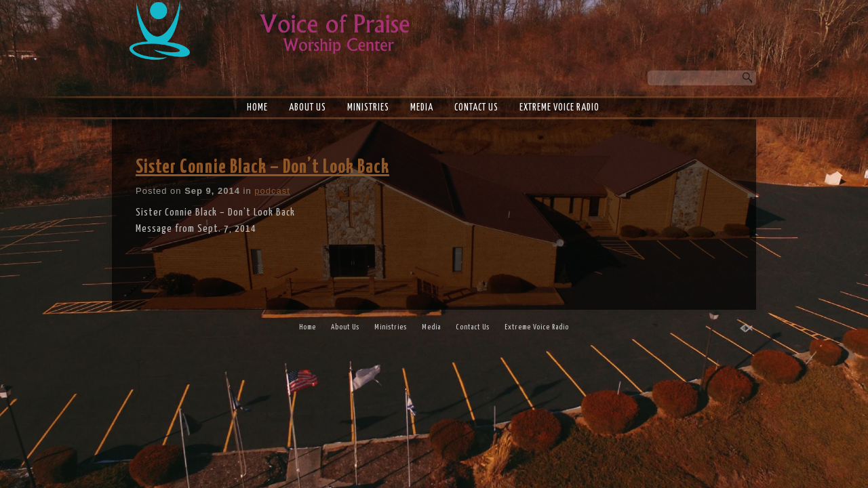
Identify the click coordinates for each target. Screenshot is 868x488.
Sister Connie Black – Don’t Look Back (262, 167)
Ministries (368, 108)
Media (422, 108)
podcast (272, 191)
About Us (308, 108)
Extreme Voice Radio (559, 108)
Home (257, 108)
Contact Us (476, 108)
